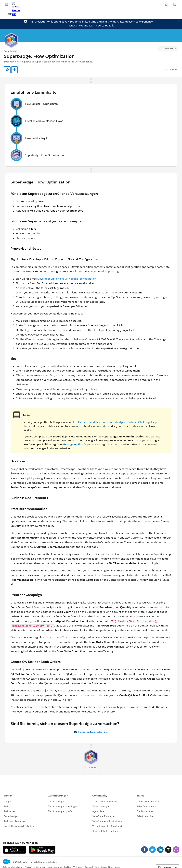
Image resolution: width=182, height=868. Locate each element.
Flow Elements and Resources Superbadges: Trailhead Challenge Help (114, 422)
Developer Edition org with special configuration (67, 279)
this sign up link (73, 444)
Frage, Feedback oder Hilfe (93, 732)
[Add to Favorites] (7, 70)
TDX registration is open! (46, 22)
